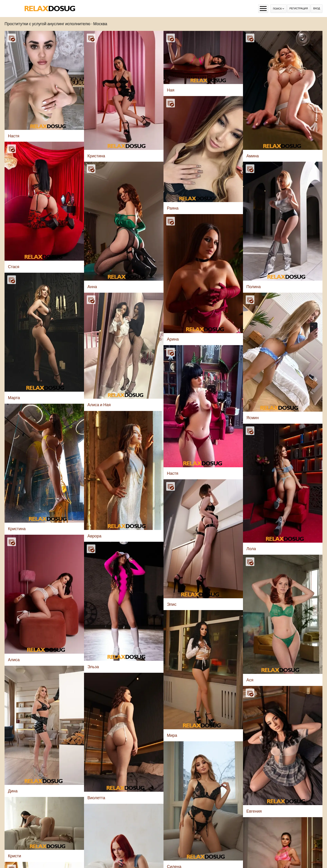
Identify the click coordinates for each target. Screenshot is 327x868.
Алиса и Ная (99, 405)
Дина (13, 791)
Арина (173, 339)
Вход (317, 9)
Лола (251, 549)
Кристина (96, 156)
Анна (92, 287)
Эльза (93, 667)
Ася (250, 680)
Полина (254, 287)
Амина (253, 156)
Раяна (173, 208)
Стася (14, 267)
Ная (171, 90)
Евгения (254, 811)
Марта (14, 398)
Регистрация (299, 9)
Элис (172, 604)
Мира (172, 735)
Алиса (14, 660)
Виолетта (96, 798)
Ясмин (253, 418)
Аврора (94, 536)
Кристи (15, 856)
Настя (14, 136)
